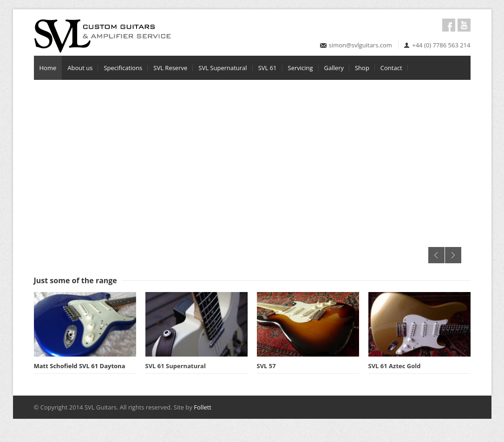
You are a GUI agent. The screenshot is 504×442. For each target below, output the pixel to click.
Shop (362, 68)
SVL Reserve (170, 68)
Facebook (449, 25)
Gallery (334, 68)
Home (48, 68)
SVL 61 (268, 68)
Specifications (123, 68)
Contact (391, 68)
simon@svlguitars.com (360, 45)
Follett (203, 407)
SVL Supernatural (223, 68)
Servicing (301, 68)
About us (80, 68)
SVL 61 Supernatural (176, 366)
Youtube (464, 25)
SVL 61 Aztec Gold (395, 366)
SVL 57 (266, 366)
